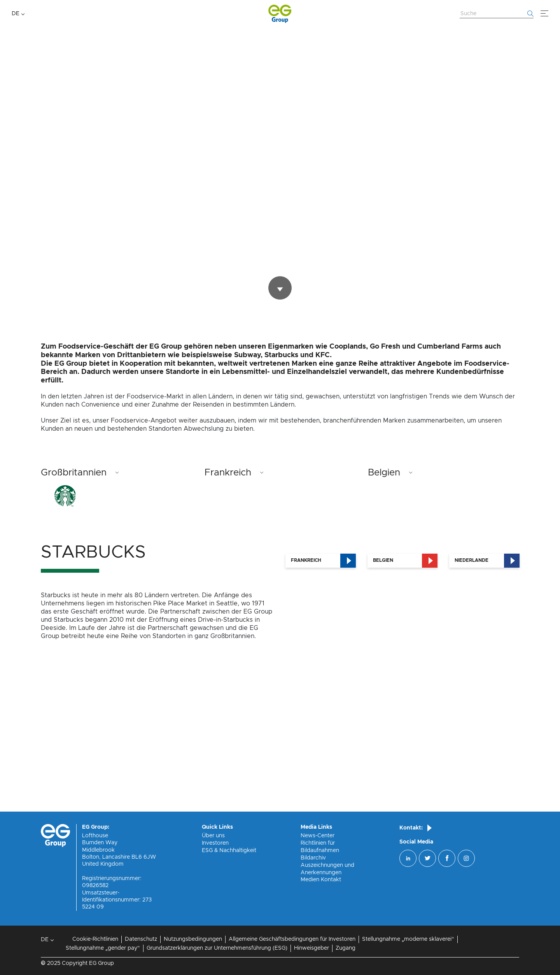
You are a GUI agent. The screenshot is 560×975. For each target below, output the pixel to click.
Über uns (213, 836)
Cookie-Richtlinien (95, 939)
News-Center (318, 836)
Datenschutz (141, 939)
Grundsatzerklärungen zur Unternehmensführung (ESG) (217, 948)
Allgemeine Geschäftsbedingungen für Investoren (292, 939)
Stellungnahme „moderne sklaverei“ (408, 939)
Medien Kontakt (321, 880)
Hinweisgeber (311, 948)
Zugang (346, 948)
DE (16, 14)
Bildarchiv (313, 858)
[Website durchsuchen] (497, 14)
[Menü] (544, 14)
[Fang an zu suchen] (530, 14)
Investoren (215, 843)
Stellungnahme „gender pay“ (103, 948)
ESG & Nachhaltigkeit (229, 850)
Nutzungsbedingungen (193, 939)
